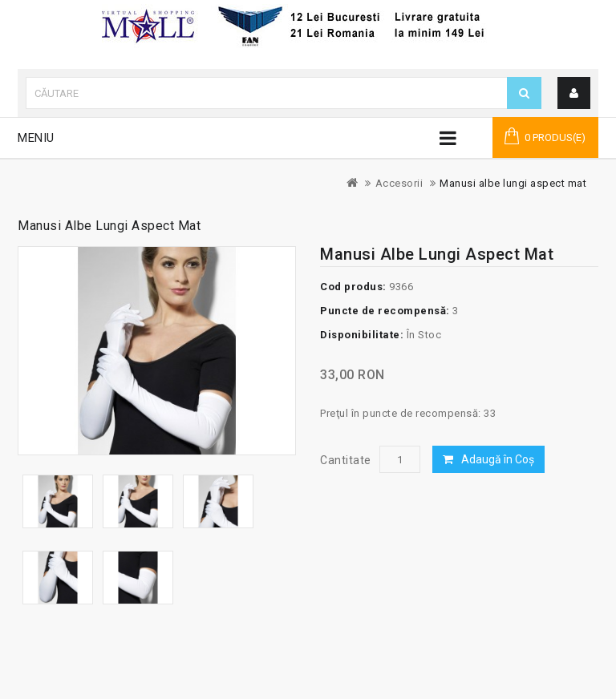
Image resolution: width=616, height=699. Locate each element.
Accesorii (399, 183)
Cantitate (346, 460)
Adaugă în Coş (498, 459)
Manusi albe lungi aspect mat (513, 183)
